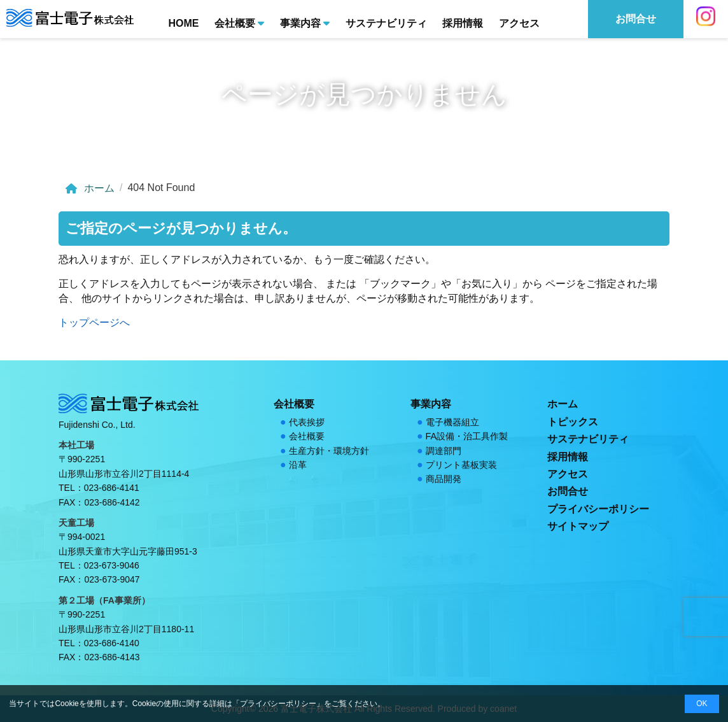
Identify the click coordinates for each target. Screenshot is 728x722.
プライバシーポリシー (598, 509)
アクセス (519, 23)
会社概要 (239, 22)
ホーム (89, 188)
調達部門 (444, 451)
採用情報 (463, 23)
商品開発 (444, 479)
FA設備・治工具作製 (467, 436)
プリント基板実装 (461, 465)
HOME (183, 23)
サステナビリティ (386, 23)
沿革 (298, 465)
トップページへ (94, 322)
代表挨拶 (307, 422)
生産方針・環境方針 (329, 451)
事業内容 (305, 22)
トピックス (573, 422)
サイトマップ (578, 526)
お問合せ (568, 491)
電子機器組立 (452, 422)
